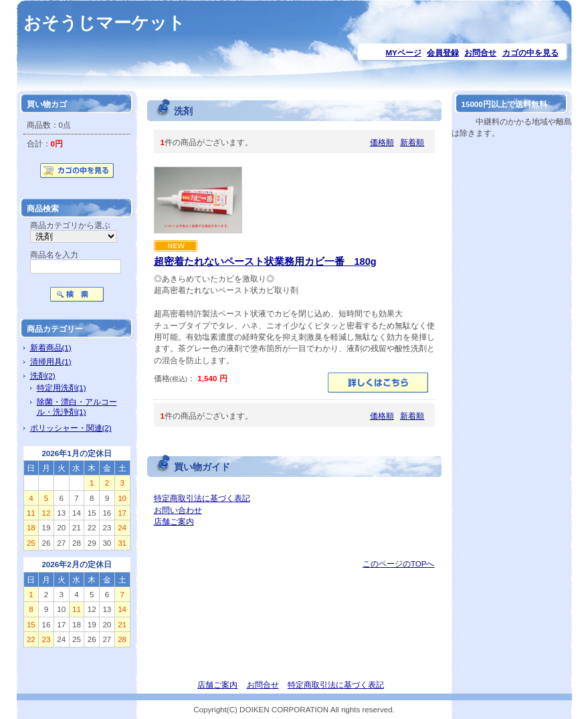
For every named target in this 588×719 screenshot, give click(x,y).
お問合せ (480, 53)
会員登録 (443, 53)
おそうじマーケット (104, 23)
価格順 (382, 142)
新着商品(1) (51, 347)
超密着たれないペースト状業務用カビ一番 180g (265, 262)
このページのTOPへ (399, 563)
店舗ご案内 (174, 521)
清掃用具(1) (51, 362)
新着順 (412, 142)
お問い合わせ (178, 510)
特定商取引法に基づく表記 (202, 498)
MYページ (403, 53)
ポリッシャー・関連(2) (71, 428)
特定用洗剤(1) (62, 388)
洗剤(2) (43, 376)
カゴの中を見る (530, 53)
